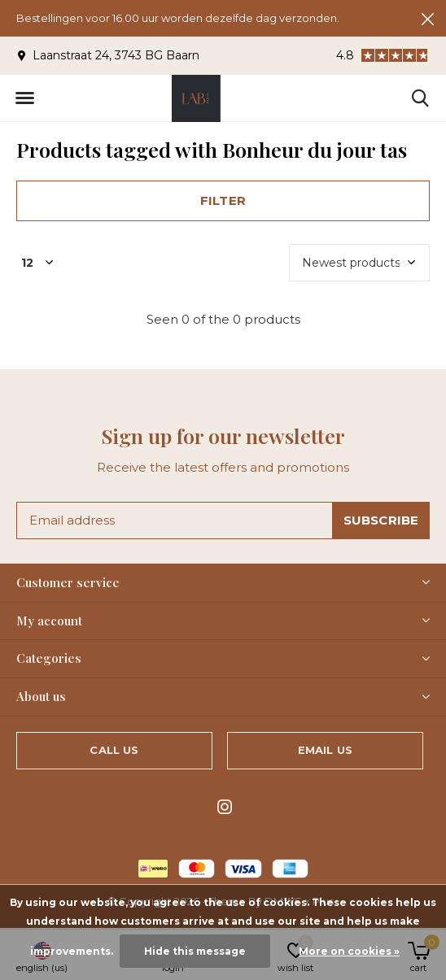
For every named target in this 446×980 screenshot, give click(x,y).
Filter (223, 200)
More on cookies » (349, 951)
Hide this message (195, 951)
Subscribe (381, 520)
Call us (114, 750)
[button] (24, 98)
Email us (325, 750)
